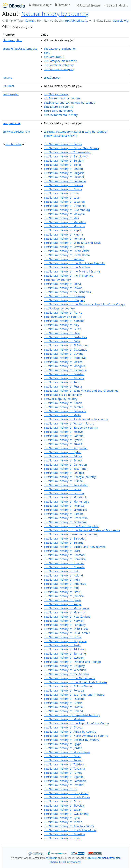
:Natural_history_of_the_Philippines (68, 276)
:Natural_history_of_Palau (62, 756)
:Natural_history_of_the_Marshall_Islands (72, 271)
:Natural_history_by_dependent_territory (72, 715)
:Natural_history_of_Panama (64, 378)
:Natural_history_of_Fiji (61, 789)
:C (47, 53)
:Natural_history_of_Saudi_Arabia (67, 633)
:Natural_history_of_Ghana (63, 189)
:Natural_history (56, 94)
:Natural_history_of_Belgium (64, 161)
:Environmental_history (61, 115)
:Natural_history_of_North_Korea (67, 797)
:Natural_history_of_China (62, 284)
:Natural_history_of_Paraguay (65, 625)
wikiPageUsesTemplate (20, 49)
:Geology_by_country (59, 308)
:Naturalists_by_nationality (63, 395)
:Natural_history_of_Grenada (64, 567)
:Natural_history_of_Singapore (65, 641)
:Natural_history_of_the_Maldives (67, 267)
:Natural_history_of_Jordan (63, 748)
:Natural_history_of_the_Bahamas (67, 292)
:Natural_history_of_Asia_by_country (69, 826)
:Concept (52, 78)
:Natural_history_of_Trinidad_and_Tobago (72, 662)
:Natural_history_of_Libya (62, 838)
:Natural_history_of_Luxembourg (67, 210)
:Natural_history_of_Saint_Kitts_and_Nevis (72, 243)
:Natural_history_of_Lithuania (65, 206)
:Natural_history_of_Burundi (64, 177)
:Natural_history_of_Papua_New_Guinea (71, 148)
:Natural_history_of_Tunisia (63, 703)
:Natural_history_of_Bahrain (64, 436)
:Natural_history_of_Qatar (62, 452)
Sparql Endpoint (116, 5)
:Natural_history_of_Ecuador (64, 563)
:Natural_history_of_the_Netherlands (69, 678)
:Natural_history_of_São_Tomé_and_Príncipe (74, 695)
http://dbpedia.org (75, 21)
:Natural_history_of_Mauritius (65, 222)
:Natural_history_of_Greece (63, 727)
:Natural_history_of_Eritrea (63, 456)
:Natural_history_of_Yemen (63, 822)
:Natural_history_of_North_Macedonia (70, 830)
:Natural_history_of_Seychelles (65, 510)
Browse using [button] (39, 5)
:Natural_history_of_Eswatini (64, 785)
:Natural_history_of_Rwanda (64, 506)
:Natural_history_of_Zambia (64, 407)
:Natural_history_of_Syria (62, 818)
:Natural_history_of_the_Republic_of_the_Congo (76, 723)
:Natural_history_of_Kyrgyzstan (66, 448)
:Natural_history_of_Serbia (63, 637)
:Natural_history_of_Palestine (65, 834)
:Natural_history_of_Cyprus (63, 440)
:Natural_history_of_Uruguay (64, 666)
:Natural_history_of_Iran (61, 193)
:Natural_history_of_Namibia (64, 321)
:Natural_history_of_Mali (61, 218)
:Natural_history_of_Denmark (65, 555)
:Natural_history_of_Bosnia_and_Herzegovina (75, 547)
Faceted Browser (89, 5)
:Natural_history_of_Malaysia (64, 214)
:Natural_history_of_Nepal (63, 230)
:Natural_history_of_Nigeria (63, 235)
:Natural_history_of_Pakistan (64, 374)
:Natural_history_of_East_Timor (66, 469)
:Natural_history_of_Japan (62, 600)
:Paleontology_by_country (62, 317)
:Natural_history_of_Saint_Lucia (66, 629)
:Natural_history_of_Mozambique (67, 752)
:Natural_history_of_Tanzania (64, 769)
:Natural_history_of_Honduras (65, 358)
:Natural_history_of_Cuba (62, 341)
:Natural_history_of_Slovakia (64, 806)
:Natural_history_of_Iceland (63, 575)
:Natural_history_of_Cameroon (65, 465)
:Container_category (59, 65)
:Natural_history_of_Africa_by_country (70, 732)
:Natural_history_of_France (63, 313)
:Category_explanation (60, 49)
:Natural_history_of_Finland (63, 711)
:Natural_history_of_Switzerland (66, 814)
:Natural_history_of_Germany (65, 296)
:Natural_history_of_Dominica (65, 559)
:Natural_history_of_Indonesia (65, 584)
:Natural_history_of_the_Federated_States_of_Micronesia (82, 530)
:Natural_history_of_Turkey (63, 773)
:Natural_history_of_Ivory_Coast (66, 793)
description (12, 40)
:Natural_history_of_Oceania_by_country (72, 740)
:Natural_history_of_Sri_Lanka (65, 649)
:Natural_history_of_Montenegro (67, 502)
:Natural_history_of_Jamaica (64, 596)
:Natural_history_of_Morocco (64, 226)
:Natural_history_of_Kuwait (63, 444)
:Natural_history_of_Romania (64, 239)
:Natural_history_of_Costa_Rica (66, 337)
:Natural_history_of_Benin (62, 165)
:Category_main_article (60, 61)
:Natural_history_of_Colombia (65, 181)
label (8, 86)
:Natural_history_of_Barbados (65, 538)
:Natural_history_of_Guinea (63, 481)
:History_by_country (59, 111)
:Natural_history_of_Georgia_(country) (70, 477)
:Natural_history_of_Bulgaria (64, 173)
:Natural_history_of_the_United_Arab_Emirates (76, 682)
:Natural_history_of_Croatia (63, 707)
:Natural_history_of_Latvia (63, 489)
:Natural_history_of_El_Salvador (66, 345)
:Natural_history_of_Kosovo (63, 432)
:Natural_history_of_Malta (62, 415)
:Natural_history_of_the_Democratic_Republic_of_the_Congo (84, 304)
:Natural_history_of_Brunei (63, 460)
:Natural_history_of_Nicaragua (65, 370)
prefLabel (12, 123)
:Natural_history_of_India (62, 580)
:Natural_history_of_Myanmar (65, 612)
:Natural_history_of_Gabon (63, 403)
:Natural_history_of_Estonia (63, 185)
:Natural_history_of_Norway (64, 621)
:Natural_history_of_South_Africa (67, 251)
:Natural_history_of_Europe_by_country (71, 428)
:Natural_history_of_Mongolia (65, 366)
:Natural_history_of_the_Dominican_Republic (74, 263)
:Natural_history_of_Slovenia (64, 247)
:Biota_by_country (57, 280)
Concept (30, 21)
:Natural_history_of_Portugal (64, 690)
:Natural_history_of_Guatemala (66, 350)
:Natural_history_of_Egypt (62, 744)
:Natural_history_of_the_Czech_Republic (71, 526)
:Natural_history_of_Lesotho (64, 493)
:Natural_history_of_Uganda (64, 777)
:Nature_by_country (59, 107)
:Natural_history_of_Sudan (63, 810)
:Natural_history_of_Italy (61, 325)
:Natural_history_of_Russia (63, 387)
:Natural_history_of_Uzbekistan (66, 518)
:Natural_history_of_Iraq (61, 588)
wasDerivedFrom (16, 132)
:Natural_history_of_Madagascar (67, 608)
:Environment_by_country (62, 98)
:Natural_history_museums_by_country (71, 534)
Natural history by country (55, 14)
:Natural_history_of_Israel (62, 592)
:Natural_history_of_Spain (62, 645)
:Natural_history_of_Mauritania (66, 497)
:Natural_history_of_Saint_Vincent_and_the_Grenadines (81, 391)
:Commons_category (59, 69)
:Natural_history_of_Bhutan (63, 169)
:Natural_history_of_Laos (62, 198)
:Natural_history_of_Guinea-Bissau (68, 686)
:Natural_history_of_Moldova (64, 719)
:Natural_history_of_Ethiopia (64, 473)
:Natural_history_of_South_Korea (67, 255)
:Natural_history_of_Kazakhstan (66, 485)
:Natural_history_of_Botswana (65, 411)
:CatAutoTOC (54, 57)
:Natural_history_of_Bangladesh (66, 156)
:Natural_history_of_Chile (62, 333)
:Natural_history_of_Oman (63, 801)
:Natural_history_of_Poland (63, 760)
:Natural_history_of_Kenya (63, 604)
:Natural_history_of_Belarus (64, 543)
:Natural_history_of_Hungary (64, 300)
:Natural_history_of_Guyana (64, 354)
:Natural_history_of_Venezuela (65, 670)
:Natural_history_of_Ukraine (64, 514)
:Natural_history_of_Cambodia (65, 781)
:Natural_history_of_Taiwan (63, 288)
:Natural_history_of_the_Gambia (66, 674)
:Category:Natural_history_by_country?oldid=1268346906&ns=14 (76, 134)
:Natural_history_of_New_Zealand (67, 617)
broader (11, 94)
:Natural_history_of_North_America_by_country (76, 736)
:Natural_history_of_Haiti (62, 571)
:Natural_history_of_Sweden (64, 658)
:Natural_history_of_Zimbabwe (65, 522)
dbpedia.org (121, 21)
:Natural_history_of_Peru (62, 382)
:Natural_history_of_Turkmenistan (68, 152)
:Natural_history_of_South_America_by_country (76, 419)
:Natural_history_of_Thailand (64, 699)
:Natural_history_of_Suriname (65, 654)
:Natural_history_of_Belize (63, 329)
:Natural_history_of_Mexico (63, 362)
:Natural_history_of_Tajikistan (65, 764)
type (8, 78)
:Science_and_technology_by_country (70, 103)
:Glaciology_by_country (61, 399)
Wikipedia (52, 858)
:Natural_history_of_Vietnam (64, 259)
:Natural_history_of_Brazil (62, 551)
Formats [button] (61, 5)
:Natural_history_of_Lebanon (64, 202)
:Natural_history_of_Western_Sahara (69, 423)
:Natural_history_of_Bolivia (63, 144)
